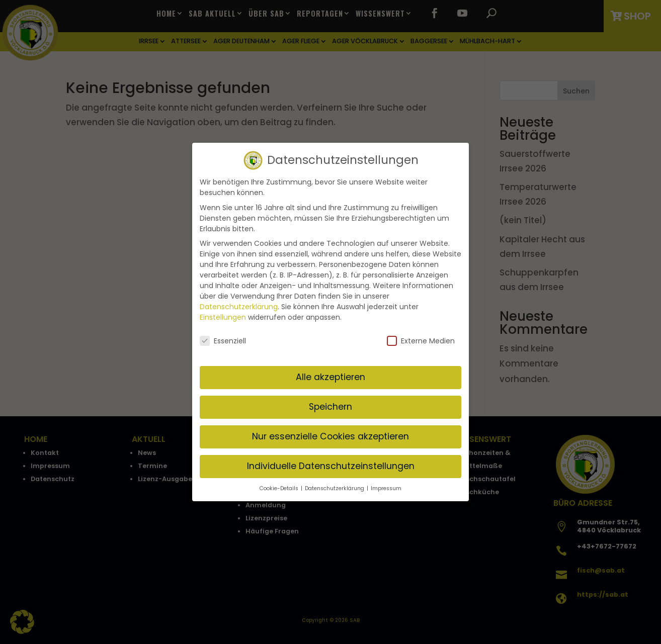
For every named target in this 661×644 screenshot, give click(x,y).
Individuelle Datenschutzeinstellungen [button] (331, 463)
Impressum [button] (386, 484)
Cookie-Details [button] (280, 484)
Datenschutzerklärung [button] (335, 484)
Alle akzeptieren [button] (330, 374)
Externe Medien (421, 337)
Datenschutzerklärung (239, 303)
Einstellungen (223, 314)
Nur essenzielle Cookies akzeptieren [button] (330, 433)
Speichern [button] (330, 403)
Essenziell (223, 337)
